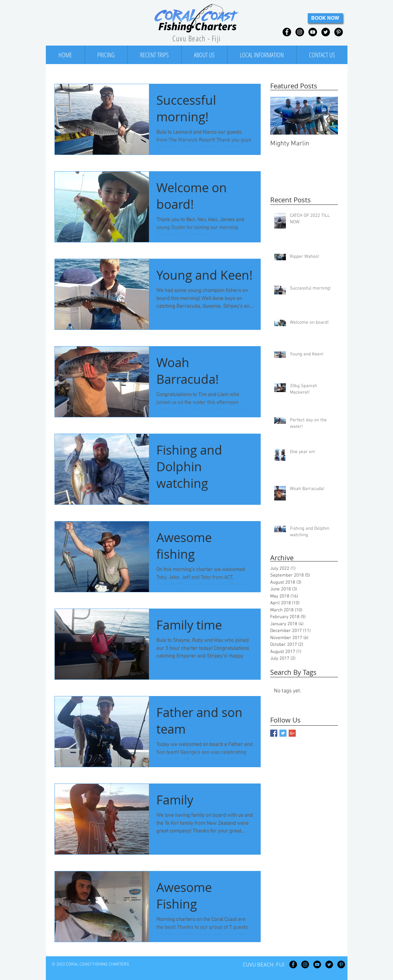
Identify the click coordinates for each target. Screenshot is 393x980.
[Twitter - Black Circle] (326, 32)
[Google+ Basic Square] (292, 733)
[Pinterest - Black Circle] (339, 32)
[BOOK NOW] (325, 18)
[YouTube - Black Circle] (313, 32)
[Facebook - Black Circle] (287, 32)
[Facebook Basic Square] (274, 733)
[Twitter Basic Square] (283, 733)
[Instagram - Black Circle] (300, 32)
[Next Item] (328, 116)
